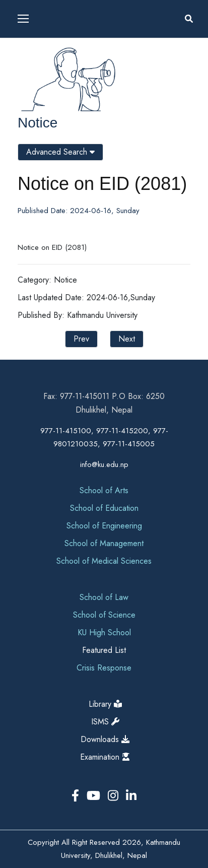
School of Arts (104, 490)
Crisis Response (104, 668)
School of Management (104, 543)
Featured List (104, 650)
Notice (38, 123)
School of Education (104, 508)
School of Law (104, 597)
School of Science (104, 615)
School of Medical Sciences (104, 561)
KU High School (104, 632)
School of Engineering (104, 526)
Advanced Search (60, 152)
